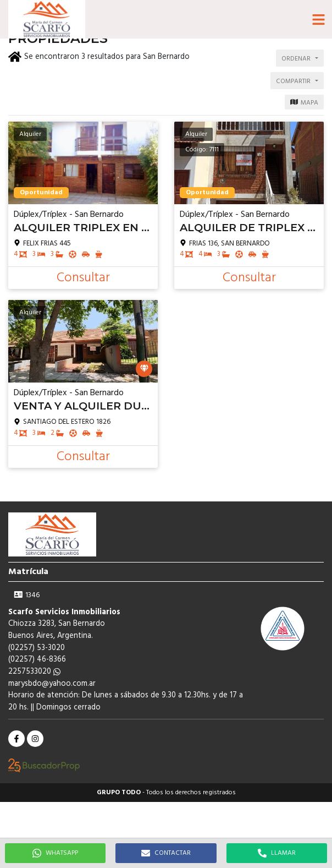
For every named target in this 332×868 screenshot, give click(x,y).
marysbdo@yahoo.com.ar (52, 684)
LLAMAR (277, 853)
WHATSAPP (55, 853)
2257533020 (34, 672)
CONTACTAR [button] (166, 853)
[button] (318, 19)
